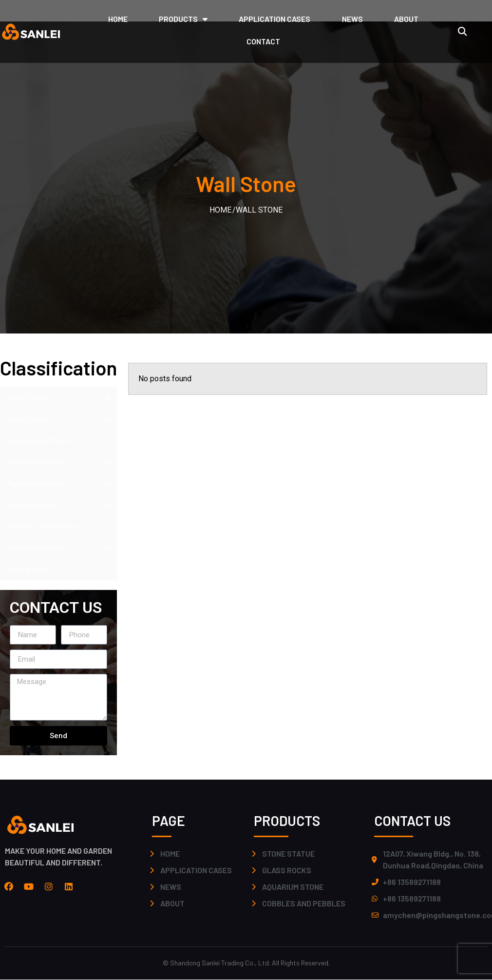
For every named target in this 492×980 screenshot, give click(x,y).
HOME (118, 19)
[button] (462, 31)
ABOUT (406, 19)
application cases (274, 19)
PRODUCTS (183, 19)
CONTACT (263, 41)
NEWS (352, 19)
